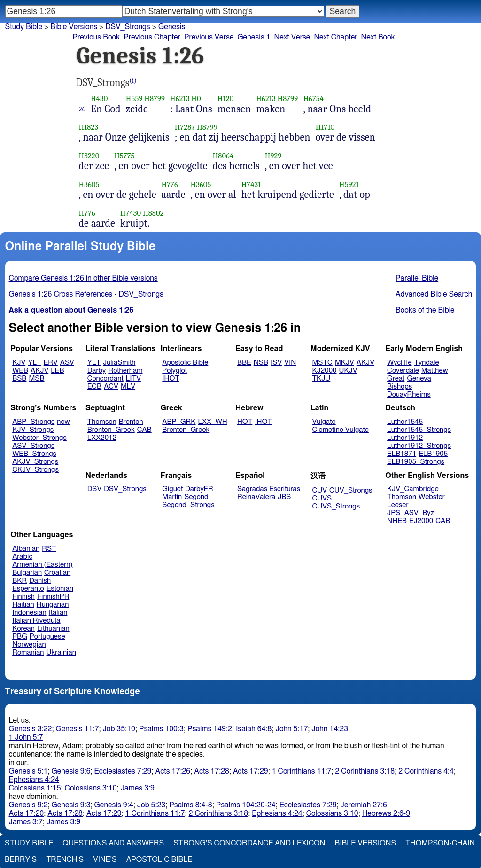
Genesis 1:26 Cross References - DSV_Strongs (86, 294)
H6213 (180, 98)
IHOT (171, 379)
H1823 (89, 127)
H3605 (89, 184)
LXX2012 (102, 438)
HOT (245, 422)
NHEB (397, 521)
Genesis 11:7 (77, 729)
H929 (273, 156)
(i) (133, 81)
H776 (170, 184)
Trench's (65, 860)
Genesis (172, 27)
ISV (276, 363)
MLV (128, 387)
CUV (320, 490)
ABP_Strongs (33, 422)
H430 (99, 98)
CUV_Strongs (351, 490)
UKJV (348, 371)
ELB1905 (433, 454)
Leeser (398, 505)
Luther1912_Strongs (419, 446)
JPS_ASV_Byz (411, 513)
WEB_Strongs (34, 454)
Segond (196, 497)
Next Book (378, 37)
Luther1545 (405, 422)
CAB (144, 430)
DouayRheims (409, 395)
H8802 (153, 213)
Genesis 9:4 (114, 805)
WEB (20, 371)
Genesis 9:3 (71, 805)
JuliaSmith (119, 363)
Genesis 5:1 (28, 771)
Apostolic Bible (159, 860)
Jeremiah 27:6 (364, 805)
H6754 (313, 98)
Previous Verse (209, 37)
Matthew (435, 371)
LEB (57, 371)
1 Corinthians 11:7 (302, 771)
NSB (261, 363)
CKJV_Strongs (35, 470)
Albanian (26, 549)
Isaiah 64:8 (254, 729)
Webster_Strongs (39, 438)
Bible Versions (74, 27)
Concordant (105, 379)
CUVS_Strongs (336, 506)
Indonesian (29, 613)
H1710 (325, 127)
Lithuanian (53, 629)
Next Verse (292, 37)
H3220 (89, 156)
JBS (284, 497)
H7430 (131, 213)
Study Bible (24, 27)
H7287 (185, 127)
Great (396, 379)
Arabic (22, 557)
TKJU (322, 379)
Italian (58, 613)
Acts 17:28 (212, 771)
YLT (34, 363)
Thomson (102, 422)
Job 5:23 (151, 805)
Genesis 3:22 (31, 729)
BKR (19, 581)
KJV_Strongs (33, 430)
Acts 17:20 (27, 813)
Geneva (419, 379)
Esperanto (28, 589)
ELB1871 (402, 454)
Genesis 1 (254, 37)
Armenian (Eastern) (42, 565)
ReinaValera (256, 497)
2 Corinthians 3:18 (365, 771)
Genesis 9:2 (28, 805)
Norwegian (29, 645)
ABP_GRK (179, 422)
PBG (20, 637)
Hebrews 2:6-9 (386, 813)
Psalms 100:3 (161, 729)
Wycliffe (399, 363)
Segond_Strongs (188, 505)
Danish (40, 581)
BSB (19, 379)
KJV (19, 363)
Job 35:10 (119, 729)
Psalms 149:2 (210, 729)
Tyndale (427, 363)
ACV (111, 387)
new (63, 422)
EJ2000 (421, 521)
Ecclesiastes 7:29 (123, 771)
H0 (196, 98)
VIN (290, 363)
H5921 (349, 184)
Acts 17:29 (251, 771)
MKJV (345, 363)
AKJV (39, 371)
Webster (432, 497)
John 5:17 (291, 729)
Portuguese (47, 637)
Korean (23, 629)
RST (49, 549)
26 (82, 109)
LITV (133, 379)
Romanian (28, 653)
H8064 (223, 156)
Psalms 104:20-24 (246, 805)
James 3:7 (26, 822)
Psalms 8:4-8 (190, 805)
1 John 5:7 (26, 737)
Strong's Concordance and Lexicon (249, 843)
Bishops (400, 387)
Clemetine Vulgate (341, 430)
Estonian (60, 589)
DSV (95, 489)
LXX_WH (213, 422)
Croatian (57, 573)
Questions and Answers (113, 843)
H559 (134, 98)
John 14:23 (330, 729)
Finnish (23, 597)
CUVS (322, 498)
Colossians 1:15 (35, 788)
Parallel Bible (417, 278)
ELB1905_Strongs (416, 462)
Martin (172, 497)
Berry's (21, 860)
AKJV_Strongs (35, 462)
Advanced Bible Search (434, 294)
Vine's (105, 860)
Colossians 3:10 (91, 788)
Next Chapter (335, 37)
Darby (97, 371)
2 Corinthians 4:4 (426, 771)
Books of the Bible (425, 310)
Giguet (172, 489)
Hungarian (53, 605)
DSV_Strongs (128, 27)
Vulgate (324, 422)
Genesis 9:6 (71, 771)
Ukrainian (61, 653)
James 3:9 (138, 788)
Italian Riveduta (36, 621)
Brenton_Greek (111, 430)
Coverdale (403, 371)
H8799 (155, 98)
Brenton (131, 422)
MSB (36, 379)
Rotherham (125, 371)
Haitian (23, 605)
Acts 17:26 (173, 771)
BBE (244, 363)
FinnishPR (53, 597)
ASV (67, 363)
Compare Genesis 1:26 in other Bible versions (83, 278)
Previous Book (96, 37)
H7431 (251, 184)
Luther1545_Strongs (419, 430)
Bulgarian (27, 573)
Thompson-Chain (440, 843)
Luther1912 (405, 438)
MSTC (322, 363)
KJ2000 (325, 371)
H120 (225, 98)
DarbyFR (199, 489)
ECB (94, 387)
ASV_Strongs (33, 446)
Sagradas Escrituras (269, 489)
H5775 (124, 156)
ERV (51, 363)
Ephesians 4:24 (34, 780)
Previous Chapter (152, 37)
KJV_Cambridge (413, 489)
